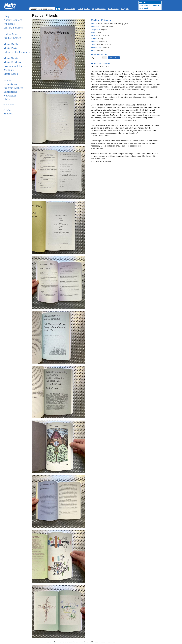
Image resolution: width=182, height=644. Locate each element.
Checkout (113, 8)
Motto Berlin (11, 44)
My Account (99, 8)
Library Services (13, 28)
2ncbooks (9, 70)
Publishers (70, 8)
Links (7, 99)
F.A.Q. (7, 110)
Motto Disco (11, 74)
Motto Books (11, 58)
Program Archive (13, 88)
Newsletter (10, 96)
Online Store (11, 34)
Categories (84, 8)
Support (8, 114)
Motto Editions (12, 62)
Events (7, 80)
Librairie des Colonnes (17, 52)
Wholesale (10, 24)
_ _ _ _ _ (9, 103)
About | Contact (13, 20)
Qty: (93, 58)
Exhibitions (10, 84)
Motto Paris (10, 48)
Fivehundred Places (15, 66)
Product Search (12, 38)
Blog (6, 16)
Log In (125, 8)
